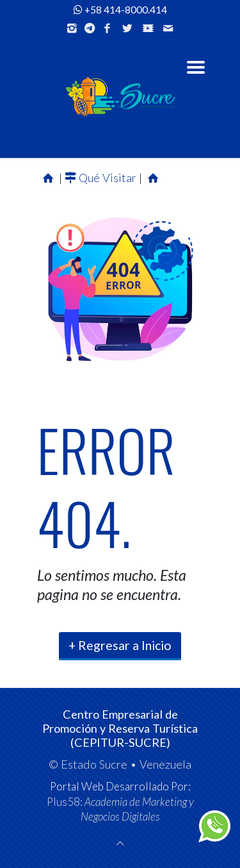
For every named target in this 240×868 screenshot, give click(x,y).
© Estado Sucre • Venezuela (120, 764)
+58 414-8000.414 (120, 10)
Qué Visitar (102, 178)
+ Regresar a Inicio (120, 645)
